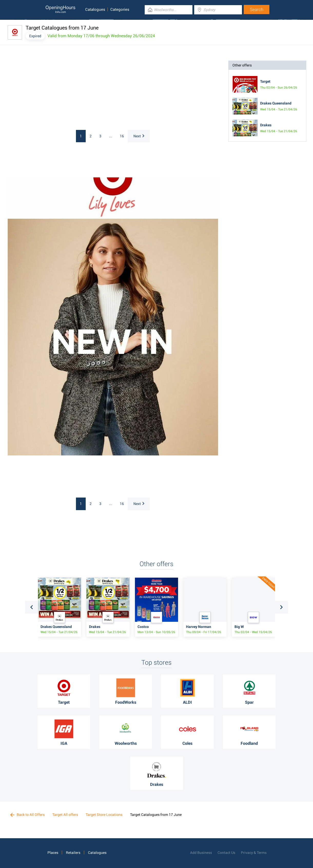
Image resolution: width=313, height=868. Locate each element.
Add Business (201, 853)
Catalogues (95, 9)
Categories (120, 9)
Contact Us (226, 853)
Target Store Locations (104, 815)
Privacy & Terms (254, 853)
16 (122, 136)
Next (139, 136)
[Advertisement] (74, 93)
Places (53, 853)
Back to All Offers (27, 815)
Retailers (73, 853)
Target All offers (65, 815)
